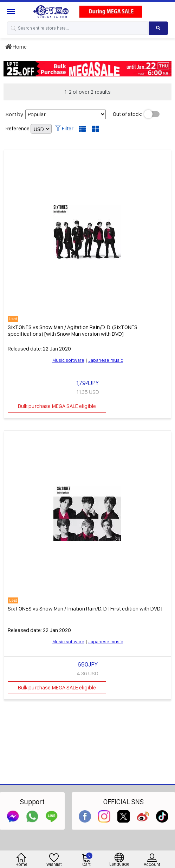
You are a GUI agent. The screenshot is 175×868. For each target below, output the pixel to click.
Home (16, 47)
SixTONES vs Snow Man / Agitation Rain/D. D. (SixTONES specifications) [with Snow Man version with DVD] (73, 330)
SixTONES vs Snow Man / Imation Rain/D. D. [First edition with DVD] (85, 609)
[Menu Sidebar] (12, 11)
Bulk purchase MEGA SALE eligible (57, 406)
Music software (68, 360)
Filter (64, 128)
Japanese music (106, 360)
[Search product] (158, 28)
